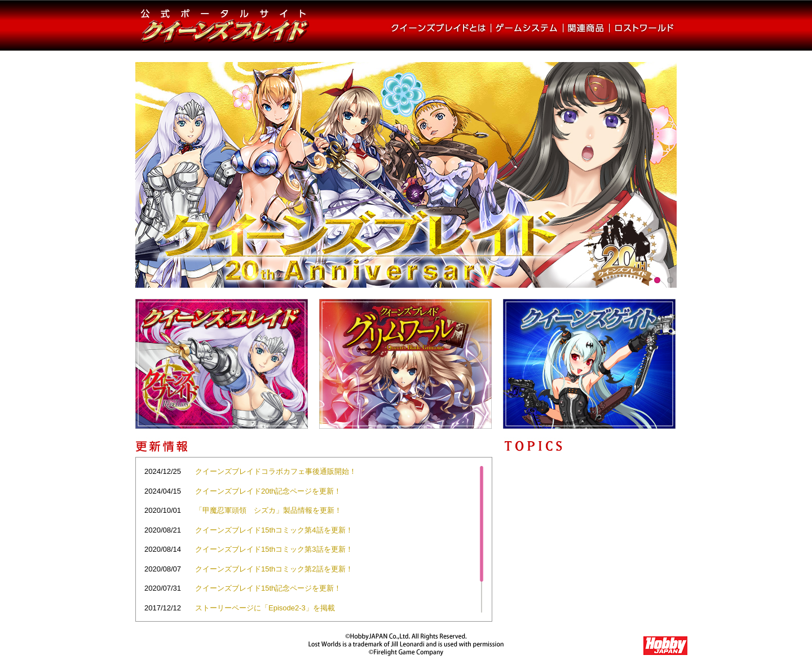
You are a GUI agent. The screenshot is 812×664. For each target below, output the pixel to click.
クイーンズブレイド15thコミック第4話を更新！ (274, 530)
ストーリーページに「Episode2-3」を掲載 (265, 608)
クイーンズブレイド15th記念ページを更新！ (268, 588)
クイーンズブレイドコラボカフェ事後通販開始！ (276, 471)
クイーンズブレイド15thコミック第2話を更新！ (274, 569)
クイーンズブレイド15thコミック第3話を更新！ (274, 549)
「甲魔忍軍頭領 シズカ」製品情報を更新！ (268, 510)
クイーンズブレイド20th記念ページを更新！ (268, 491)
